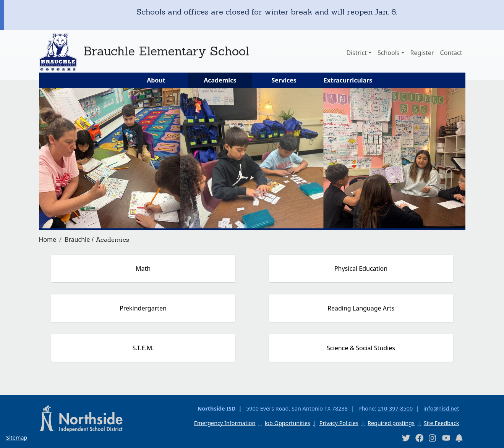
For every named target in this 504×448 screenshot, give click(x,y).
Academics (220, 80)
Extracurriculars (348, 80)
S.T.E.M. (143, 348)
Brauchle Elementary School (166, 51)
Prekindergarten (143, 308)
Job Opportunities (287, 423)
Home (48, 239)
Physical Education (361, 268)
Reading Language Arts (361, 308)
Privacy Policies (339, 423)
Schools (389, 53)
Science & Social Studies (361, 348)
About (156, 80)
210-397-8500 (395, 408)
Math (143, 268)
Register (422, 53)
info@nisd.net (441, 408)
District (356, 53)
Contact (451, 53)
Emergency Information (225, 423)
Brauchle (77, 239)
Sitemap (17, 437)
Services (284, 80)
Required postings (391, 423)
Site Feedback (442, 423)
